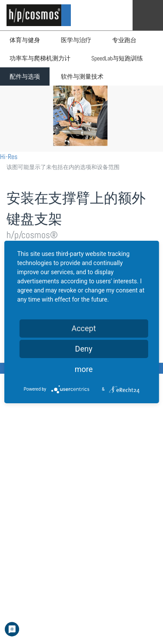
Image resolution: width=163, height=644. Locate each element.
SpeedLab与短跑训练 (117, 58)
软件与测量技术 (82, 76)
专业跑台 (124, 40)
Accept (83, 328)
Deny (84, 349)
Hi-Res (9, 157)
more (84, 369)
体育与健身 (25, 40)
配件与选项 (25, 76)
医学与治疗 (76, 40)
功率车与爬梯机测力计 (40, 58)
